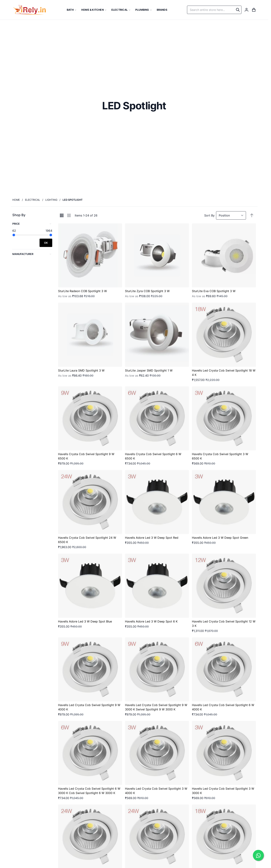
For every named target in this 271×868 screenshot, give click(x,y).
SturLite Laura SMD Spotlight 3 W (81, 370)
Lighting (51, 200)
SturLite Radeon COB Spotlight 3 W (82, 291)
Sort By (209, 215)
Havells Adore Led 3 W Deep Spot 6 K (151, 621)
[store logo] (30, 10)
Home (16, 200)
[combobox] (214, 10)
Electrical (33, 200)
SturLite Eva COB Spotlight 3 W (214, 291)
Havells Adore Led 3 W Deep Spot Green (220, 538)
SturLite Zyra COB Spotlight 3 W (147, 291)
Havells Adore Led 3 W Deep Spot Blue (85, 621)
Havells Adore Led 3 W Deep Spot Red (152, 538)
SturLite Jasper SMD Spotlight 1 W (149, 370)
